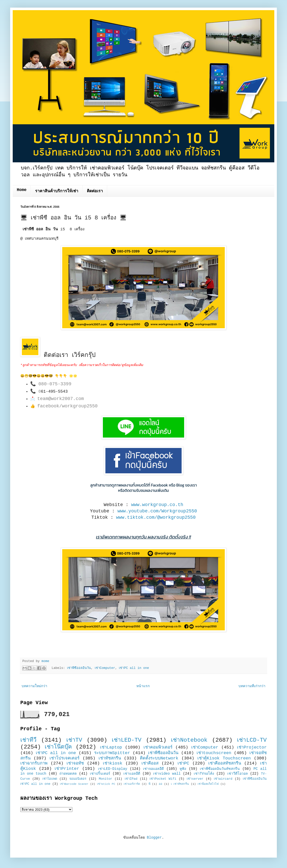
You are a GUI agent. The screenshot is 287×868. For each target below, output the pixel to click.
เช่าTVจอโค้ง (204, 774)
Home (22, 190)
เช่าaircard (223, 779)
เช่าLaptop (111, 747)
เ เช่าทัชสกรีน (180, 784)
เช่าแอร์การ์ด (132, 784)
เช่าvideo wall (167, 774)
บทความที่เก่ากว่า (252, 686)
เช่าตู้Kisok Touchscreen (224, 758)
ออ (161, 784)
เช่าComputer (105, 668)
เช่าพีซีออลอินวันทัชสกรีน (220, 769)
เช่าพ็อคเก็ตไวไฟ (208, 784)
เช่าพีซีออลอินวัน (79, 668)
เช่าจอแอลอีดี (153, 769)
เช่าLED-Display (113, 769)
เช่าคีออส (150, 763)
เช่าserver (195, 779)
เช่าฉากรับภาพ (34, 763)
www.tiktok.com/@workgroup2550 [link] (156, 517)
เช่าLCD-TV (252, 740)
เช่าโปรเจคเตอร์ (65, 758)
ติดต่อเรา (95, 191)
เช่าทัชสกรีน (110, 758)
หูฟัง (183, 769)
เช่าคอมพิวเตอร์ (158, 747)
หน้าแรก (143, 686)
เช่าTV (74, 740)
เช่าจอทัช (75, 763)
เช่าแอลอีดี (132, 774)
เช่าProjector (252, 747)
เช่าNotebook (189, 740)
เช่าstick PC (106, 784)
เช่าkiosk (113, 763)
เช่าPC (183, 763)
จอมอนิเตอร (78, 779)
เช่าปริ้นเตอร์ (100, 774)
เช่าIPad (131, 779)
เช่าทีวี (28, 740)
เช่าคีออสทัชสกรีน (225, 763)
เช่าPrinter (67, 769)
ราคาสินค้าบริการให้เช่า (57, 191)
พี (149, 784)
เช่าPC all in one (134, 668)
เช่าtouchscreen (214, 753)
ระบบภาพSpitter (112, 753)
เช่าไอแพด (50, 779)
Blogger (154, 838)
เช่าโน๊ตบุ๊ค (58, 747)
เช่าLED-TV (127, 740)
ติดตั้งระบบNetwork (159, 758)
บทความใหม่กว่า (34, 686)
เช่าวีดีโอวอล (238, 774)
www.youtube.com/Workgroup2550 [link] (157, 511)
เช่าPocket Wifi (163, 779)
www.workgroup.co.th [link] (157, 505)
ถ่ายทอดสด (68, 774)
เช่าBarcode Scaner (74, 784)
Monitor (106, 779)
